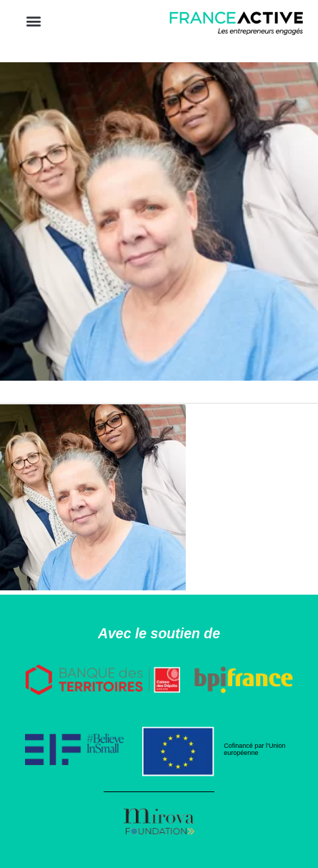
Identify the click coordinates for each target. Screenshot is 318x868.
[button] (33, 20)
